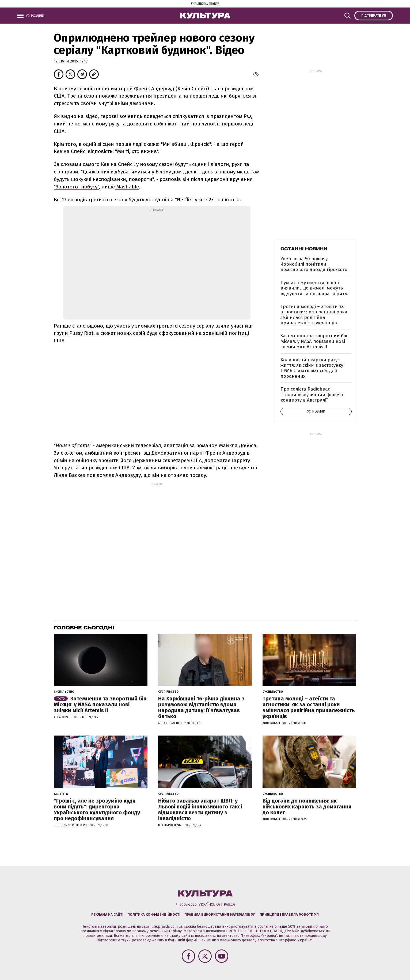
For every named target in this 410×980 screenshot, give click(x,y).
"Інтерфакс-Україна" (259, 936)
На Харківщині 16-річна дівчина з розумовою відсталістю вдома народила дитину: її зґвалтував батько (201, 707)
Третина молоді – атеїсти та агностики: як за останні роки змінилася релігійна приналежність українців (314, 315)
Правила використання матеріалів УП (220, 914)
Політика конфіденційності (154, 914)
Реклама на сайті (107, 914)
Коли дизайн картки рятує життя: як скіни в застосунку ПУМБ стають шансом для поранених (312, 368)
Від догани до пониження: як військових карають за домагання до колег (307, 807)
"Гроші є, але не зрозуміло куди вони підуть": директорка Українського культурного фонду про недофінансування (97, 810)
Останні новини (304, 249)
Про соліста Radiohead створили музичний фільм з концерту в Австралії (312, 395)
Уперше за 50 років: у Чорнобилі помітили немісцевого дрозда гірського (314, 264)
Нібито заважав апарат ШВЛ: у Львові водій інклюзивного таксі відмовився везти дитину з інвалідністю (200, 810)
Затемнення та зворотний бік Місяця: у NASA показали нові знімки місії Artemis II (314, 341)
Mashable (127, 187)
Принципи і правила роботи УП (289, 914)
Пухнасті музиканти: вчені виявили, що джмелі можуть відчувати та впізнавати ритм (314, 288)
